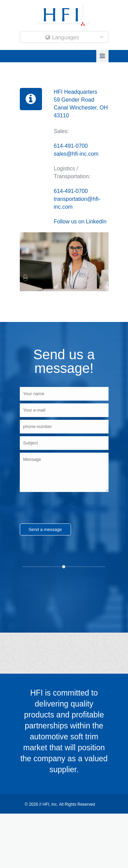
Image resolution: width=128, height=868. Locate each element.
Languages (62, 37)
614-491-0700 (71, 146)
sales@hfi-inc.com (76, 154)
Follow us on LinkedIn (80, 222)
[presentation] (72, 507)
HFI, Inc (50, 804)
